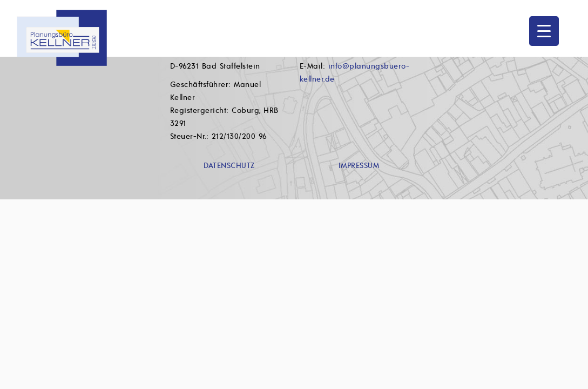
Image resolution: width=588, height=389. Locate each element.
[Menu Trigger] (544, 31)
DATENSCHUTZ (229, 166)
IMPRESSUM (359, 166)
